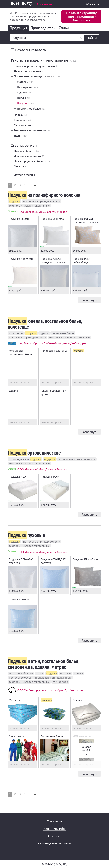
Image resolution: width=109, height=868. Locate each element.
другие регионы (25, 175)
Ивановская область (29, 156)
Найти (92, 38)
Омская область (26, 151)
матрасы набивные (21, 673)
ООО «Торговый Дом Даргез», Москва (42, 212)
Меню (93, 4)
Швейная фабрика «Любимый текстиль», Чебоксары (52, 343)
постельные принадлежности (42, 201)
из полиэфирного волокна (44, 195)
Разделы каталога (30, 50)
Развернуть (89, 300)
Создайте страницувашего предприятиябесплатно (81, 16)
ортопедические (34, 452)
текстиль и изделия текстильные (29, 205)
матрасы (66, 673)
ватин (39, 673)
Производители (44, 28)
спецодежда (60, 682)
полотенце (16, 333)
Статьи (64, 28)
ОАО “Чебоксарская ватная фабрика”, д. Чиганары (50, 690)
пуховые (26, 535)
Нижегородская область (32, 161)
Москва (20, 166)
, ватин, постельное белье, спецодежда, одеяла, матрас (43, 664)
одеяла (44, 333)
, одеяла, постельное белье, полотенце (45, 324)
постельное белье (63, 333)
